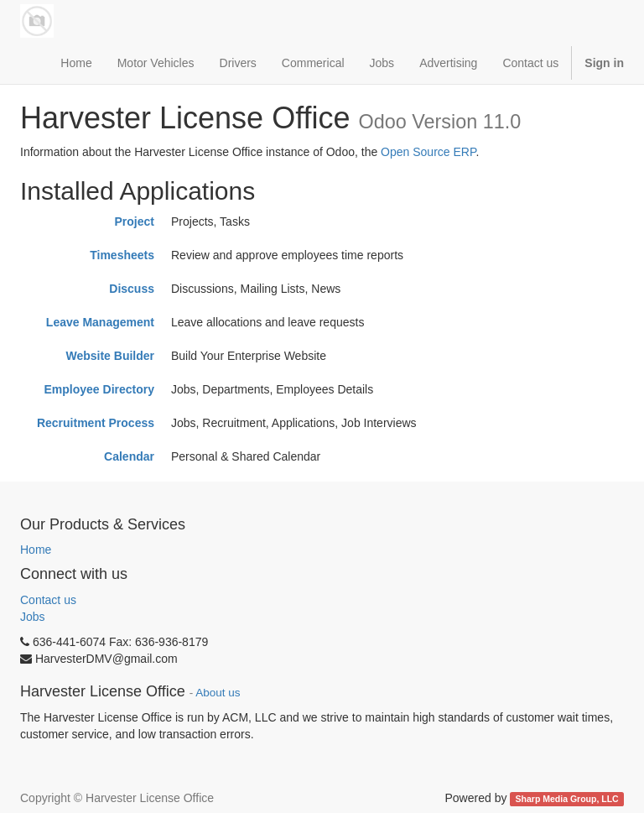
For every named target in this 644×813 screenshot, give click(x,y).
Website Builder (110, 356)
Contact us (48, 600)
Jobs (33, 617)
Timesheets (122, 255)
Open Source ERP (428, 152)
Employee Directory (100, 389)
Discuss (132, 289)
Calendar (129, 456)
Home (36, 550)
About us (218, 693)
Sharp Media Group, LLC (567, 799)
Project (135, 221)
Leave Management (100, 322)
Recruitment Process (96, 423)
